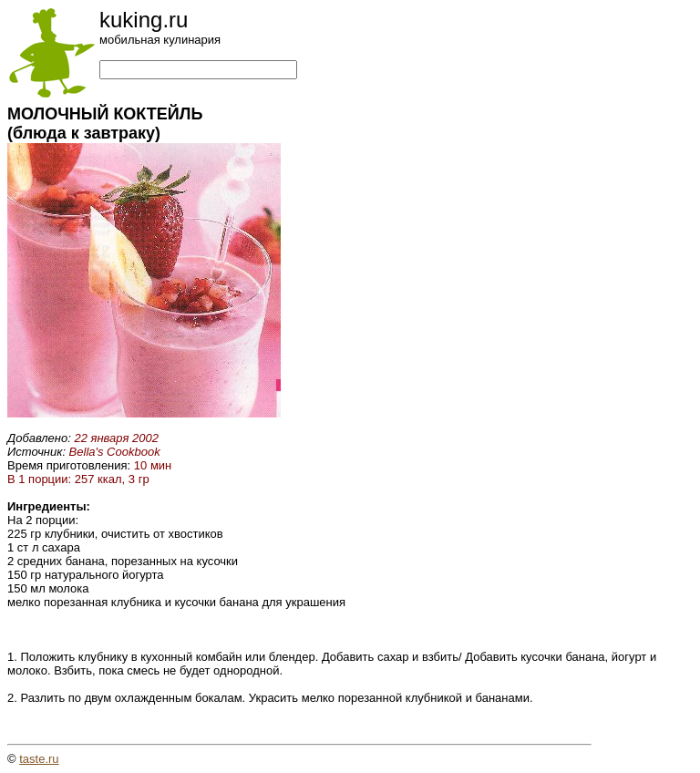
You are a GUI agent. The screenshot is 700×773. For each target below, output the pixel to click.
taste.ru (39, 759)
